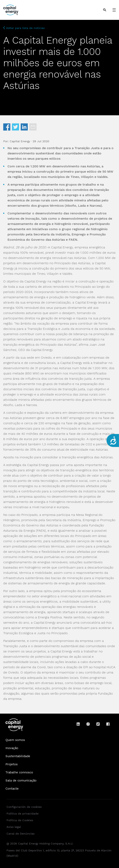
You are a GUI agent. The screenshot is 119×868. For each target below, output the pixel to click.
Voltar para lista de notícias (24, 28)
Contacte (12, 789)
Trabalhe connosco (19, 772)
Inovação (12, 748)
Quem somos (15, 740)
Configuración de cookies (24, 807)
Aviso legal (14, 827)
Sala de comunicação (21, 780)
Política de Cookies (20, 820)
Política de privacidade (23, 813)
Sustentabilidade (18, 756)
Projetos (12, 764)
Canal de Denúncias (20, 834)
